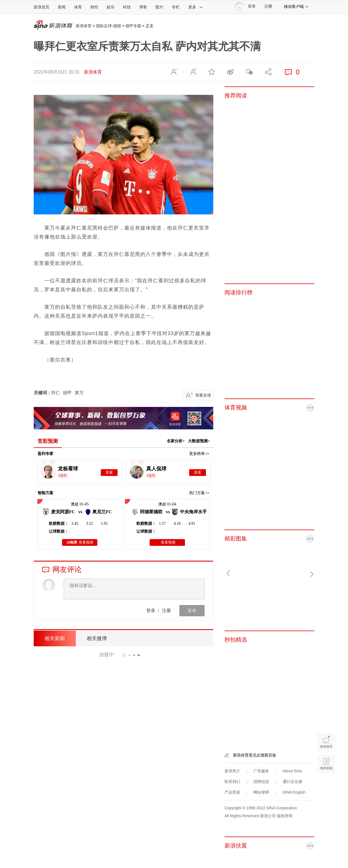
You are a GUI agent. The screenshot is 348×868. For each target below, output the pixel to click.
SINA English (294, 792)
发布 (192, 611)
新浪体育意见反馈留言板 (255, 755)
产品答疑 (232, 792)
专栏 (176, 7)
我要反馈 (203, 395)
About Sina (292, 771)
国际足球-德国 (108, 26)
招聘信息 (261, 782)
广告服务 (261, 771)
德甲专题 (133, 26)
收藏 (211, 72)
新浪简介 (232, 771)
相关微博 (97, 638)
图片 (159, 7)
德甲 (67, 393)
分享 (268, 72)
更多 (196, 7)
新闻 (62, 7)
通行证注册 (292, 782)
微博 (230, 72)
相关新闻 (55, 638)
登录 (151, 611)
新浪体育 (84, 26)
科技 (127, 7)
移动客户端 (296, 6)
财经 (94, 7)
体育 (78, 7)
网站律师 (261, 792)
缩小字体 (174, 72)
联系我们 (232, 782)
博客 (143, 7)
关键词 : (42, 393)
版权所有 (285, 816)
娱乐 (111, 7)
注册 (268, 6)
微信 (249, 72)
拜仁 (56, 393)
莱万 (79, 393)
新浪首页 (42, 7)
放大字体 (193, 72)
